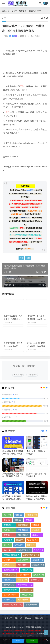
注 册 (32, 641)
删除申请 (42, 633)
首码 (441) (8, 515)
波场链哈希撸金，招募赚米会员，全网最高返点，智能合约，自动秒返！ (36, 498)
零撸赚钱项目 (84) (11, 570)
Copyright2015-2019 (15, 627)
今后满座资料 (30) (11, 595)
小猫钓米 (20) (9, 585)
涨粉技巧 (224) (32, 605)
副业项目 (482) (38, 565)
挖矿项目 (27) (24, 575)
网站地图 (39, 618)
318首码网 (30, 190)
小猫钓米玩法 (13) (25, 585)
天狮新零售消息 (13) (11, 555)
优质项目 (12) (9, 530)
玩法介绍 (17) (32, 540)
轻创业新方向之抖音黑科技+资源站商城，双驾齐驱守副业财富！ (13, 452)
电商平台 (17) (23, 600)
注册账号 (33, 375)
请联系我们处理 (28, 633)
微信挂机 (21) (23, 525)
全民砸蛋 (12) (38, 560)
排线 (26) (18, 520)
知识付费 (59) (23, 535)
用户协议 (19, 618)
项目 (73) (7, 520)
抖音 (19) (31, 545)
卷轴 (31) (29, 520)
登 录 (18, 641)
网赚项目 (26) (23, 565)
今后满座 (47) (27, 590)
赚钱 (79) (20, 540)
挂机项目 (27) (9, 560)
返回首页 (9, 618)
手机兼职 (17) (32, 515)
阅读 (21, 258)
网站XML (29, 618)
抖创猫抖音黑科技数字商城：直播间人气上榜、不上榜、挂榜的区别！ (13, 475)
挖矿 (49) (7, 545)
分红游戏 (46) (39, 575)
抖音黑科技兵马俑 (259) (13, 605)
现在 (8, 112)
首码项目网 (30, 627)
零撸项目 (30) (23, 530)
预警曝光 (23, 11)
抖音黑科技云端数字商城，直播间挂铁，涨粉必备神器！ (13, 498)
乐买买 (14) (38, 550)
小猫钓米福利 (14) (11, 590)
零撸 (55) (19, 515)
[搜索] (40, 4)
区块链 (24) (19, 545)
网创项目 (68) (27, 595)
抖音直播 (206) (9, 575)
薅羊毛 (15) (22, 580)
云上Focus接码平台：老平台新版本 (36, 475)
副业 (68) (36, 530)
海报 (28, 258)
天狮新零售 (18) (24, 550)
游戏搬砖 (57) (9, 565)
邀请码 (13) (37, 535)
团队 (22, 86)
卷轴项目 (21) (9, 535)
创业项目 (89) (36, 580)
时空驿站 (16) (9, 600)
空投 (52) (36, 525)
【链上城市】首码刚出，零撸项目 (36, 452)
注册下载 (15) (9, 550)
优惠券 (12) (8, 540)
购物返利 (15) (27, 570)
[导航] (4, 3)
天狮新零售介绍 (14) (31, 555)
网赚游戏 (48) (9, 580)
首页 (15, 11)
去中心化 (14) (23, 560)
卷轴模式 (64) (9, 525)
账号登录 (19, 375)
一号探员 (10, 36)
